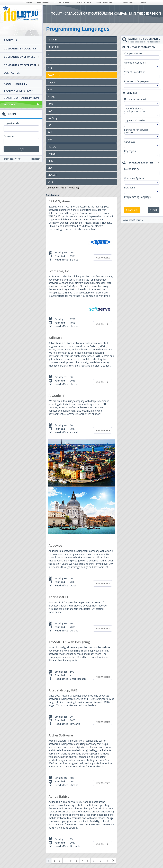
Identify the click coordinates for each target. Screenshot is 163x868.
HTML (51, 97)
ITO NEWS (27, 2)
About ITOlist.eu (16, 84)
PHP (50, 139)
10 (100, 861)
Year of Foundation (135, 72)
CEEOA (143, 2)
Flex (50, 89)
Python (52, 154)
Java (50, 111)
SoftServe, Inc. (59, 271)
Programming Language (137, 197)
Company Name (133, 53)
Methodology (132, 169)
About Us (10, 40)
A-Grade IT (57, 396)
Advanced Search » (133, 220)
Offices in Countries (135, 63)
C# (49, 61)
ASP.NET (53, 40)
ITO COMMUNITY (105, 2)
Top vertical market (135, 120)
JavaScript (53, 118)
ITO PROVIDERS (62, 2)
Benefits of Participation (21, 98)
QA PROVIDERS (83, 2)
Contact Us (12, 73)
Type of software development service (135, 110)
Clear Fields (132, 210)
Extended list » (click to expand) (63, 188)
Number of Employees (137, 81)
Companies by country (20, 48)
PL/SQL (52, 147)
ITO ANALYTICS (127, 2)
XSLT (51, 182)
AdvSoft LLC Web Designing (69, 642)
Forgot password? (12, 159)
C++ (50, 68)
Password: (9, 136)
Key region (130, 151)
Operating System (134, 178)
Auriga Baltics (59, 796)
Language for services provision (136, 131)
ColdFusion (54, 75)
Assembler (53, 47)
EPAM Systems (60, 201)
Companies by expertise (20, 65)
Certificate (130, 142)
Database (129, 188)
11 (107, 861)
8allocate (55, 338)
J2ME (51, 104)
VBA (50, 168)
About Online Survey (18, 91)
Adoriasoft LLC (60, 597)
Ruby (50, 161)
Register (21, 104)
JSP (49, 125)
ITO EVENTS (43, 2)
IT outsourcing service (136, 99)
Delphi (51, 82)
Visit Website (103, 258)
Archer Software (61, 735)
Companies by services (19, 57)
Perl (50, 132)
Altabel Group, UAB (63, 690)
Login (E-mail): (11, 123)
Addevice (55, 545)
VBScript (52, 175)
